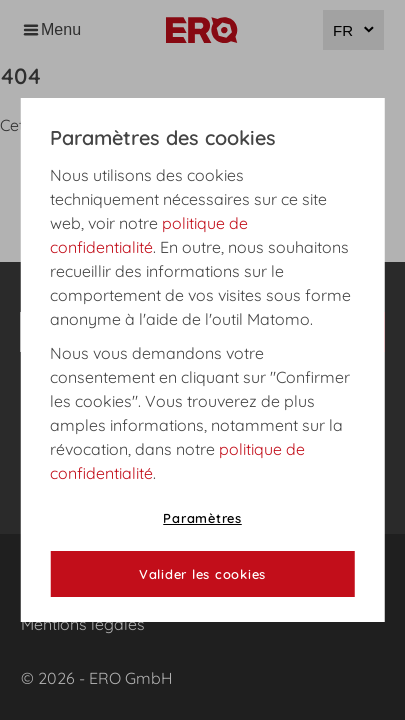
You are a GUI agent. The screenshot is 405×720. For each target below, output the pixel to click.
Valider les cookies (202, 574)
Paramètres (202, 518)
